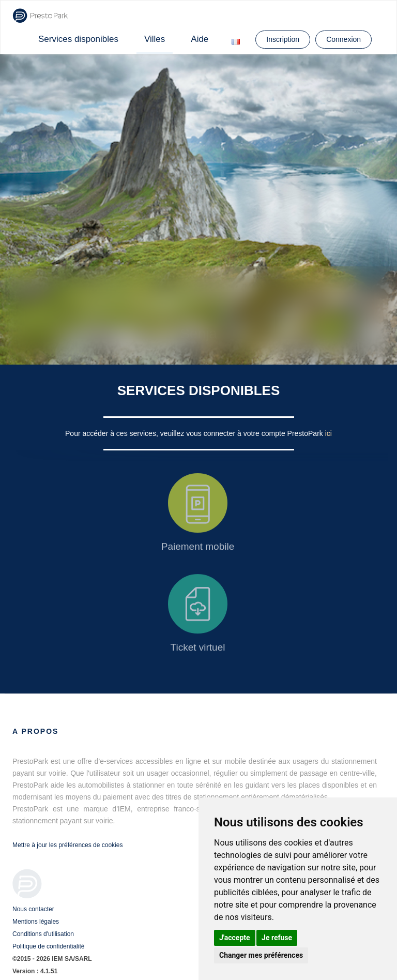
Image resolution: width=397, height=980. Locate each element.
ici (329, 433)
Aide (200, 39)
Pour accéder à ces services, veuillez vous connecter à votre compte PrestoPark (195, 433)
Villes (155, 39)
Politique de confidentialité (48, 946)
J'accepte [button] (235, 938)
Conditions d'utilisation (43, 934)
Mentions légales (36, 922)
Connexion (343, 39)
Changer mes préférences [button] (261, 955)
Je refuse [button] (277, 938)
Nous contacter (33, 909)
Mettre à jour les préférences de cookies (67, 845)
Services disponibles (78, 39)
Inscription (283, 39)
